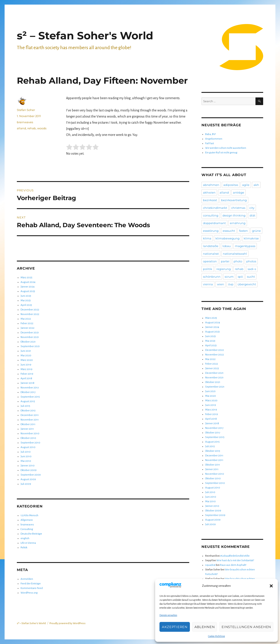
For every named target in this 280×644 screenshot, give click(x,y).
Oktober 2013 (28, 411)
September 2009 (31, 475)
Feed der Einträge (31, 584)
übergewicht (247, 284)
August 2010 (28, 447)
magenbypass (245, 246)
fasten (243, 231)
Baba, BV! (210, 134)
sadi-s (252, 269)
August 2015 (28, 401)
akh (256, 185)
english (25, 538)
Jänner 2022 (27, 328)
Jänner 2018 (27, 383)
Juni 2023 (26, 296)
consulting (211, 215)
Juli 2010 (26, 452)
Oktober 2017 (28, 392)
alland (21, 128)
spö (240, 277)
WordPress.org (29, 593)
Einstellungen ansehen (246, 627)
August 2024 (28, 282)
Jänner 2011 (27, 429)
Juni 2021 (26, 351)
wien (220, 284)
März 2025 (26, 278)
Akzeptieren (175, 627)
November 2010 (30, 434)
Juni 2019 (26, 365)
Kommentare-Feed (32, 588)
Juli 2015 (25, 406)
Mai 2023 (26, 300)
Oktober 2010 (28, 438)
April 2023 (26, 305)
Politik (24, 548)
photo (238, 261)
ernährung (238, 223)
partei (225, 261)
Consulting (27, 529)
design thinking (234, 215)
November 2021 (30, 337)
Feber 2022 (27, 323)
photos (251, 261)
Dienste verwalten (168, 615)
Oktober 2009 (29, 470)
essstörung (211, 231)
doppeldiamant (214, 223)
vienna (208, 284)
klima (207, 238)
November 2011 (30, 420)
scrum (229, 277)
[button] (271, 586)
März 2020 (27, 360)
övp (231, 284)
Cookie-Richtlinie (216, 636)
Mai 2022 (26, 319)
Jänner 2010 (28, 466)
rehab (32, 128)
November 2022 (30, 314)
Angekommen (214, 139)
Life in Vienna (28, 543)
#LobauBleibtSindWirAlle (235, 556)
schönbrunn (212, 277)
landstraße (211, 246)
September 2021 (30, 346)
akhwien (209, 192)
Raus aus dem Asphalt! (233, 565)
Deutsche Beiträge (31, 534)
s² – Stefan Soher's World (85, 36)
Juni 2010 (26, 456)
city (252, 208)
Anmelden (27, 579)
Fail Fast (210, 143)
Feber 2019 (27, 374)
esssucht (229, 231)
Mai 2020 (26, 356)
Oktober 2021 (28, 342)
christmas (238, 208)
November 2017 (30, 388)
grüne (256, 231)
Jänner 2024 (28, 287)
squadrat (210, 565)
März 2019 (26, 369)
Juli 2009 (26, 484)
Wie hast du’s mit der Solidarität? (235, 560)
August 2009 (28, 479)
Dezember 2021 (30, 333)
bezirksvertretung (234, 200)
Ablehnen (205, 627)
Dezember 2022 (30, 310)
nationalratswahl (235, 254)
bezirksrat (210, 200)
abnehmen (211, 185)
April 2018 (26, 378)
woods (42, 128)
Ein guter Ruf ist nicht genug (221, 153)
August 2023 (28, 291)
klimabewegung (227, 238)
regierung (224, 269)
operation (210, 261)
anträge (239, 192)
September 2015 (30, 397)
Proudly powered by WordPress (67, 623)
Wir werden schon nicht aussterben (226, 148)
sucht (251, 277)
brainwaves (25, 122)
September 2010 (30, 443)
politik (208, 269)
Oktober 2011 (28, 424)
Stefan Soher (26, 110)
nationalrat (211, 254)
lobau (227, 246)
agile (246, 185)
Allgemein (27, 520)
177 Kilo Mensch (29, 515)
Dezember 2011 (30, 415)
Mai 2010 (26, 461)
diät (252, 215)
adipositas (231, 185)
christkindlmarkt (215, 208)
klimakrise (251, 238)
